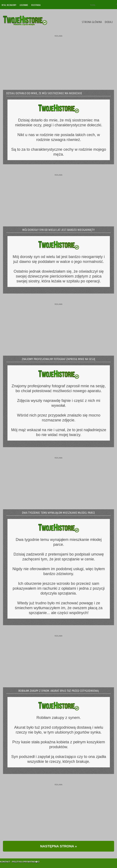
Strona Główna (92, 22)
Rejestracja (36, 5)
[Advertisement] (59, 60)
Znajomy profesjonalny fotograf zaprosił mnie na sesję (59, 359)
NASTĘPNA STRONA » (59, 846)
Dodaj (109, 22)
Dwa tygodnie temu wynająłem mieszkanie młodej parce (59, 513)
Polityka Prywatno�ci (26, 858)
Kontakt (5, 858)
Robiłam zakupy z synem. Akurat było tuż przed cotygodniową (59, 691)
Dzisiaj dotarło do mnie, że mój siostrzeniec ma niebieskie (44, 93)
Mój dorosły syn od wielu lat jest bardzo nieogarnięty (59, 230)
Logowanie (24, 5)
